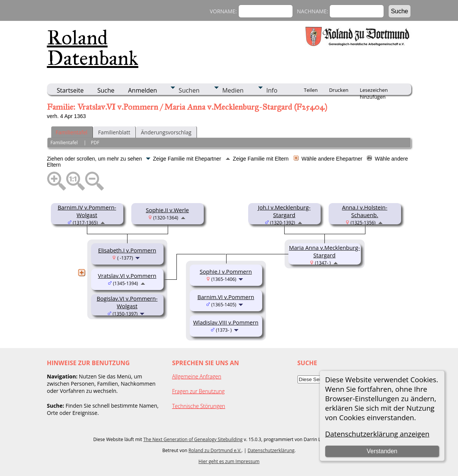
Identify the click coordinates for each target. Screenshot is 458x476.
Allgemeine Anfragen (197, 376)
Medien (233, 90)
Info (272, 90)
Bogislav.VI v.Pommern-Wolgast (127, 302)
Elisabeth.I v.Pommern (127, 250)
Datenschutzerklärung (271, 450)
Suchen (189, 90)
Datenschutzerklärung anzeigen (377, 434)
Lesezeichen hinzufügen (374, 91)
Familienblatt (114, 132)
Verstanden (382, 451)
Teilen (311, 90)
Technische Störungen (199, 406)
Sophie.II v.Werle (167, 210)
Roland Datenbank (93, 48)
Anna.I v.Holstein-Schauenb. (364, 211)
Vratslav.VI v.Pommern (127, 276)
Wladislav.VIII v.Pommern (226, 322)
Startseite (70, 90)
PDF (95, 143)
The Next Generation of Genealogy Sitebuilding (193, 439)
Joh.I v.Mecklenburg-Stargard (284, 211)
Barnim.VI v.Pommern (226, 297)
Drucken (339, 90)
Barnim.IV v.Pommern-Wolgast (87, 211)
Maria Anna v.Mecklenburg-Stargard (324, 251)
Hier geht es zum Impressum (229, 461)
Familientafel (72, 132)
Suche (106, 90)
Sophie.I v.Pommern (226, 271)
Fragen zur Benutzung (199, 391)
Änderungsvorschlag (166, 132)
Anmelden (143, 90)
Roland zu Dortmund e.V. (215, 450)
